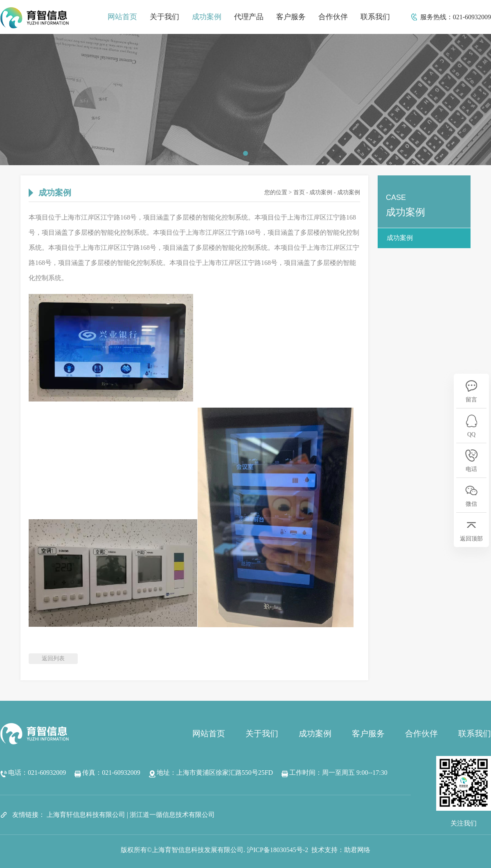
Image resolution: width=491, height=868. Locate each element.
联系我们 (375, 17)
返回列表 (53, 658)
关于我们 (164, 17)
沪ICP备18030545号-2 (277, 850)
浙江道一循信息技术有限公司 (172, 815)
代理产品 (249, 17)
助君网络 (357, 850)
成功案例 (207, 17)
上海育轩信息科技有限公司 (86, 815)
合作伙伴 (333, 17)
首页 (299, 192)
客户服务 (291, 17)
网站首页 (122, 17)
